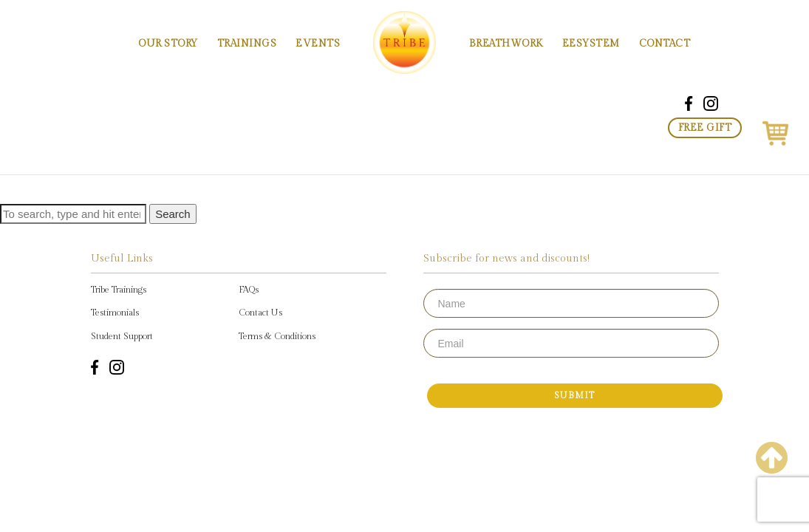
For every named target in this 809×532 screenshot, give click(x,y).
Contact (665, 44)
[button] (775, 131)
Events (318, 44)
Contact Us (260, 313)
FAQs (249, 290)
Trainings (247, 44)
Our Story (168, 44)
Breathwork (506, 44)
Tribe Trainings (119, 290)
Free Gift (705, 128)
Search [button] (173, 214)
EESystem (591, 44)
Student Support (122, 336)
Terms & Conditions (277, 336)
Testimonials (115, 313)
